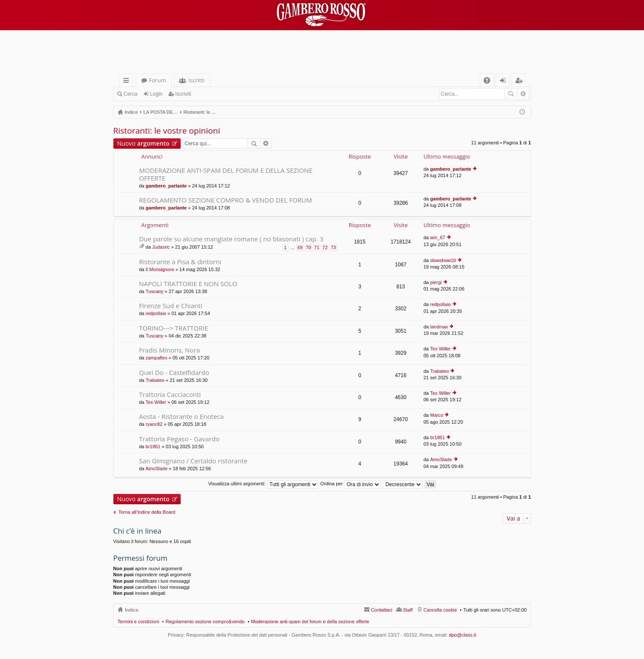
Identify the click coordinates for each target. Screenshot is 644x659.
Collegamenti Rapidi (128, 82)
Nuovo (143, 143)
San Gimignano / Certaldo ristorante (194, 461)
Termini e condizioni (139, 622)
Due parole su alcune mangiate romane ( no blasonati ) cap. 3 (231, 239)
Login (156, 94)
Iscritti (196, 80)
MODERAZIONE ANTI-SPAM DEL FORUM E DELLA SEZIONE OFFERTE (226, 174)
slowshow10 (443, 260)
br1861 (153, 447)
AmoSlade (157, 468)
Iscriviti (183, 94)
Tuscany (155, 291)
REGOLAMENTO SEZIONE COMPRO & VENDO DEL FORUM (226, 200)
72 (325, 247)
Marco (437, 415)
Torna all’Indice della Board (147, 512)
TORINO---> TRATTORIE (174, 328)
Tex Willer (441, 349)
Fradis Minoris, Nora (170, 350)
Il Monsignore (160, 269)
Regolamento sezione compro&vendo (205, 622)
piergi (436, 282)
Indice (132, 610)
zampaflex (156, 358)
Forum (158, 80)
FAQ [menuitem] (489, 82)
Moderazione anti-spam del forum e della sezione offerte (310, 622)
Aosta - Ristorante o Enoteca (182, 417)
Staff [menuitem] (408, 610)
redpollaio (156, 313)
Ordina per (350, 484)
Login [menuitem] (505, 82)
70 (308, 247)
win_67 (438, 237)
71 (317, 247)
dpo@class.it (462, 635)
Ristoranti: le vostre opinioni (167, 131)
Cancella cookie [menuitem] (440, 610)
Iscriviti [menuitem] (520, 82)
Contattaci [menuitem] (381, 610)
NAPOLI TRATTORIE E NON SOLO (188, 284)
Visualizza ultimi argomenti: (263, 484)
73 (333, 247)
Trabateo (155, 380)
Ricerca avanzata (523, 94)
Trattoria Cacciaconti (170, 395)
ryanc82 (154, 424)
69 (300, 247)
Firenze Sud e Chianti (171, 306)
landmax (439, 327)
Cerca (131, 94)
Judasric (161, 247)
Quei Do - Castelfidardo (174, 373)
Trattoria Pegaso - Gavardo (180, 439)
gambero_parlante (166, 186)
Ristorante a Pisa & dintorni (180, 262)
